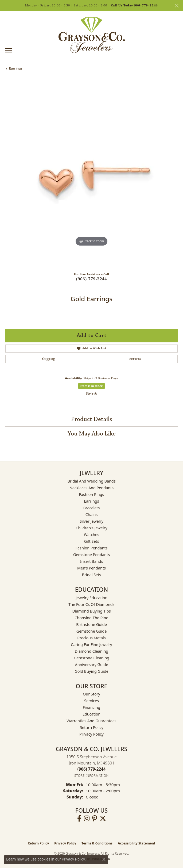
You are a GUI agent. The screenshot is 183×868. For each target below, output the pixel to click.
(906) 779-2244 (91, 279)
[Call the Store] (92, 769)
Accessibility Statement (137, 843)
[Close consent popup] (104, 859)
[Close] (176, 6)
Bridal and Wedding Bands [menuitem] (91, 481)
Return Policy (91, 727)
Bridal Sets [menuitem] (92, 575)
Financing (91, 707)
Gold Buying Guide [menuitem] (91, 671)
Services (91, 701)
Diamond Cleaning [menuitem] (91, 651)
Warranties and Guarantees (91, 721)
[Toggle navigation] (9, 50)
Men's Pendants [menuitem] (91, 568)
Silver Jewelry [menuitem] (91, 521)
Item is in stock (92, 386)
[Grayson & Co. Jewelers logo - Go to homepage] (92, 35)
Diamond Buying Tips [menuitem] (91, 611)
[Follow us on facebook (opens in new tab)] (79, 819)
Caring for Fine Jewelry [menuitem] (91, 645)
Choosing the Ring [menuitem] (91, 618)
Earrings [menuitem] (91, 501)
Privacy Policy (91, 734)
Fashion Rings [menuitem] (92, 494)
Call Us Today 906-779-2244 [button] (134, 5)
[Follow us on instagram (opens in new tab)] (87, 819)
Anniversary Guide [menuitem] (91, 665)
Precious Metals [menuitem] (91, 638)
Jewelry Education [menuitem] (91, 598)
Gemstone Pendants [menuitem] (91, 555)
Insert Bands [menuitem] (92, 561)
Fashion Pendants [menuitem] (91, 548)
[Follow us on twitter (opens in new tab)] (103, 819)
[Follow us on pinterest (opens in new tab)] (95, 819)
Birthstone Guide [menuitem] (91, 624)
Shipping (48, 359)
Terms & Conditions (97, 843)
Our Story (91, 694)
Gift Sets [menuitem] (91, 541)
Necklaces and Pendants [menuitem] (91, 488)
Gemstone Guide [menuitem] (92, 631)
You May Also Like (92, 434)
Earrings (16, 68)
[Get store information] (91, 776)
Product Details (92, 419)
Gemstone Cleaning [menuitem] (91, 658)
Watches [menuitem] (91, 535)
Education (91, 714)
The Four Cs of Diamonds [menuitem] (91, 604)
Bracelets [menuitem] (91, 508)
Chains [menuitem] (92, 515)
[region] (91, 173)
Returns (135, 359)
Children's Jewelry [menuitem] (91, 528)
